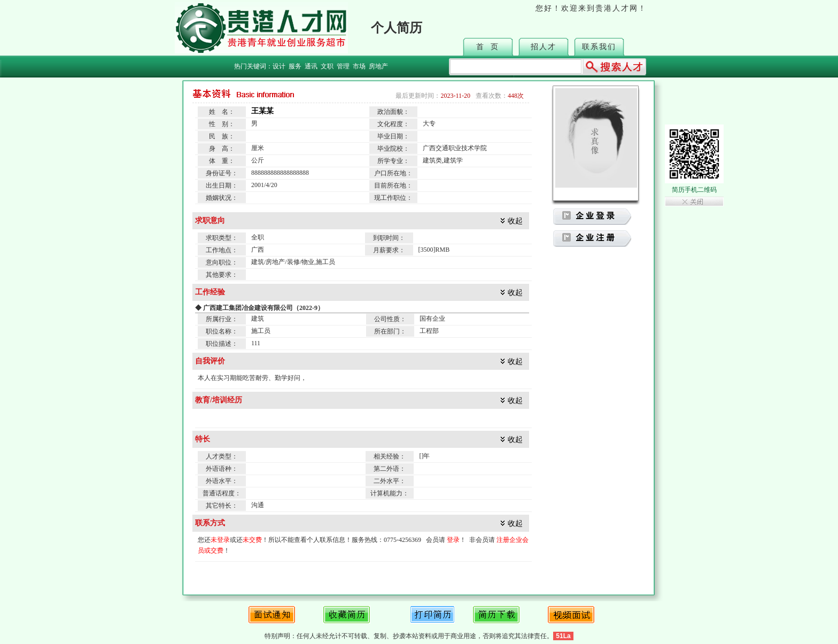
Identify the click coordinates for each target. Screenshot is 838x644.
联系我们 (599, 47)
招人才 (544, 47)
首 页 (488, 47)
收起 (515, 221)
